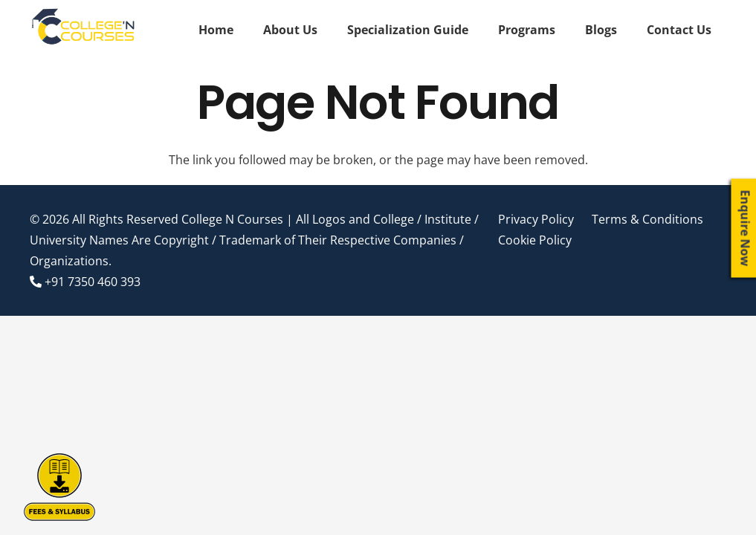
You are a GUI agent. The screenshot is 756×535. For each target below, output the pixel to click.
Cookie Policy (535, 240)
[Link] (84, 30)
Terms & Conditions (647, 219)
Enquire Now (746, 228)
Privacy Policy (536, 219)
